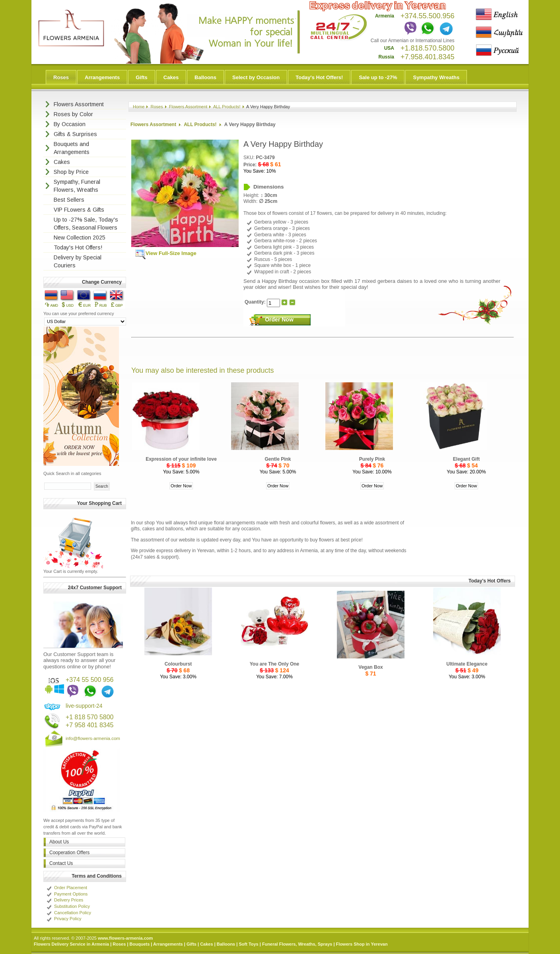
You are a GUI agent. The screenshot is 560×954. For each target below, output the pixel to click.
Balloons (205, 77)
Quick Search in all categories (72, 473)
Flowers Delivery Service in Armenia (71, 944)
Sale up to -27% (378, 77)
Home (139, 107)
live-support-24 (84, 706)
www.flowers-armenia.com (125, 938)
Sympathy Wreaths (436, 77)
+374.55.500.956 (428, 16)
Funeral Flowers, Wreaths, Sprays (297, 944)
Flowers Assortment (188, 107)
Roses (61, 77)
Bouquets (140, 944)
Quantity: (256, 302)
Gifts (142, 77)
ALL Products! (227, 107)
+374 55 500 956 (90, 680)
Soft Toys (248, 944)
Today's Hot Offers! (319, 77)
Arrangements (102, 77)
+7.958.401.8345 (428, 57)
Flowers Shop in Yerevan (362, 944)
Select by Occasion (256, 77)
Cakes (171, 77)
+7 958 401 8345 (90, 725)
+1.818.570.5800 (428, 48)
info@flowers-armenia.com (93, 738)
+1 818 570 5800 (90, 717)
